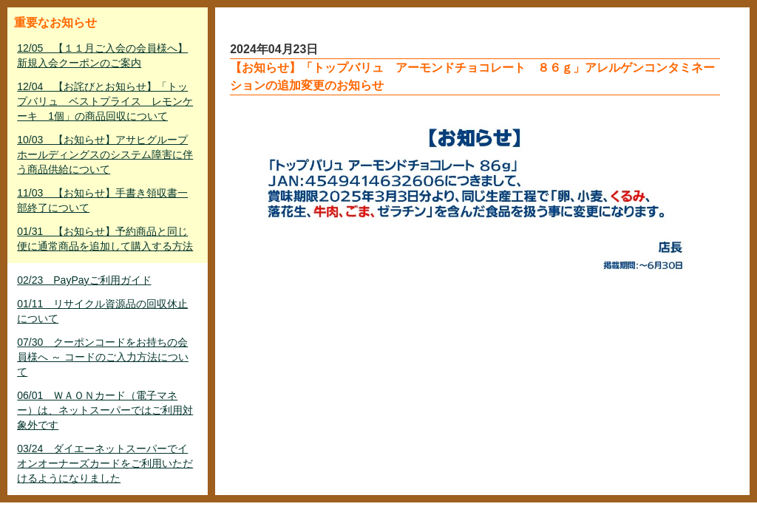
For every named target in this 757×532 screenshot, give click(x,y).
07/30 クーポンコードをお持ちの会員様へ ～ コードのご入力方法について (103, 357)
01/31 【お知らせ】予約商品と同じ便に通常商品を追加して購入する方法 (105, 239)
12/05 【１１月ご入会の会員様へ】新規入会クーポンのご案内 (102, 55)
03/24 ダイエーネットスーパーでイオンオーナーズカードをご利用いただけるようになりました (105, 463)
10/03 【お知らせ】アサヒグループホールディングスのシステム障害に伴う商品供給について (105, 154)
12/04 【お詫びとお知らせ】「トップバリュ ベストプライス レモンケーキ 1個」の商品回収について (105, 101)
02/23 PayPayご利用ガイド (84, 280)
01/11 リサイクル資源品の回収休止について (102, 311)
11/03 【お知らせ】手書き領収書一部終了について (102, 200)
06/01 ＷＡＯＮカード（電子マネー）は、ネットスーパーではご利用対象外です (105, 410)
